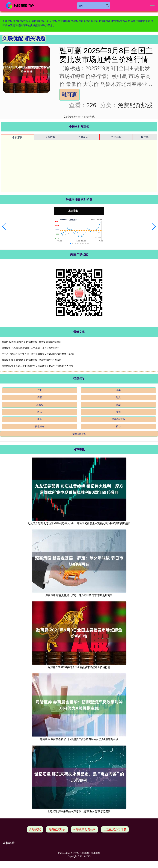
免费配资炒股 (57, 829)
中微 (40, 419)
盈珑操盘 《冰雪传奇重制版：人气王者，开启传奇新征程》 (31, 348)
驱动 (118, 426)
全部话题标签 (79, 434)
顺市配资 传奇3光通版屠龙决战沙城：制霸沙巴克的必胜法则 (31, 360)
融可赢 (69, 95)
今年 (118, 390)
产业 (40, 390)
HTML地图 (95, 853)
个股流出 (116, 137)
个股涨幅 (17, 137)
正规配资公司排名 (115, 829)
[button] (4, 226)
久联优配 (35, 829)
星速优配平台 (118, 419)
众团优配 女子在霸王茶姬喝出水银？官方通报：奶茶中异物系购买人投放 (37, 366)
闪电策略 (40, 426)
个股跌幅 (50, 137)
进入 (118, 397)
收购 (118, 412)
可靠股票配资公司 (84, 829)
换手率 (145, 137)
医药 (40, 412)
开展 (40, 397)
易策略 (40, 405)
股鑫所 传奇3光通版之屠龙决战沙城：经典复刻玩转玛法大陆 (31, 342)
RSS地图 (84, 853)
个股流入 (83, 137)
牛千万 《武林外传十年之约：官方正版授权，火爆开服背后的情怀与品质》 (39, 354)
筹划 (118, 405)
